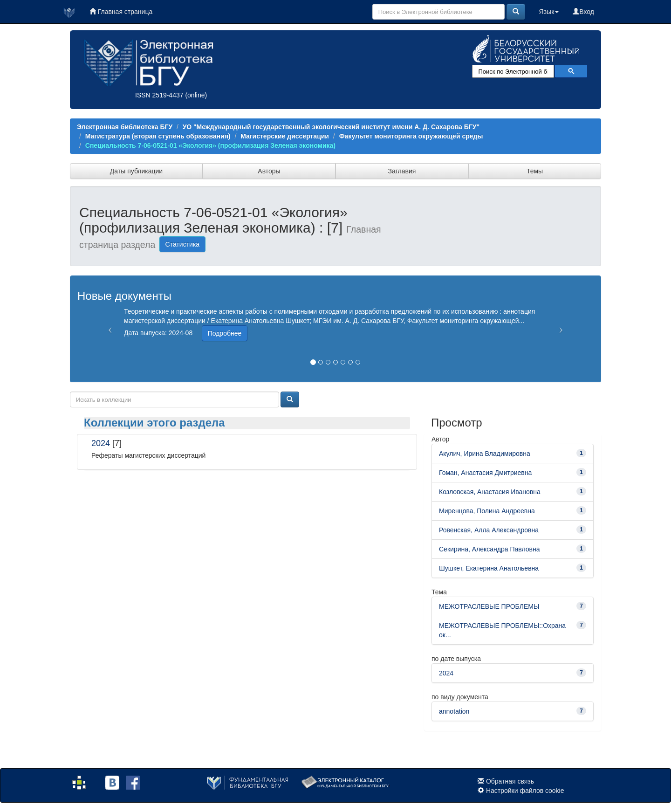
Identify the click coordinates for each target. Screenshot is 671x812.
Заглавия (402, 171)
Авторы (269, 171)
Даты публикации (136, 171)
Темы (535, 171)
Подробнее (225, 333)
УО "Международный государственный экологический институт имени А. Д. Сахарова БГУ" (331, 127)
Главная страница (121, 12)
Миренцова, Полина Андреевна (487, 511)
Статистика (183, 244)
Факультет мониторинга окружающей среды (411, 136)
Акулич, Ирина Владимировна (485, 454)
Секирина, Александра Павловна (490, 549)
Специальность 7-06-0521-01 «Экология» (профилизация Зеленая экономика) (210, 145)
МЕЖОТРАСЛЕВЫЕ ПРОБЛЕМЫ (489, 606)
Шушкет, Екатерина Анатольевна (489, 568)
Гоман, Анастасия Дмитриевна (485, 473)
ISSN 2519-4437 (159, 95)
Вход (583, 12)
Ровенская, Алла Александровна (489, 530)
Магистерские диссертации (285, 136)
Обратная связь (510, 781)
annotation (454, 711)
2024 (101, 443)
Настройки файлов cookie (525, 791)
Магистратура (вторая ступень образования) (158, 136)
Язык (549, 12)
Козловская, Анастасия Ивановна (490, 492)
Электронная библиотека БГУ (125, 127)
